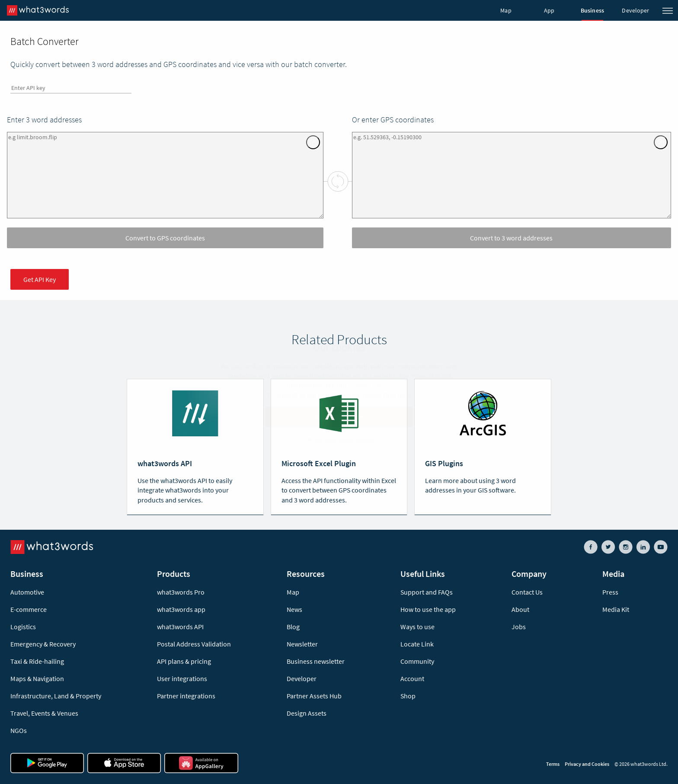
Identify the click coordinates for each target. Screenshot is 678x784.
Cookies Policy (369, 385)
